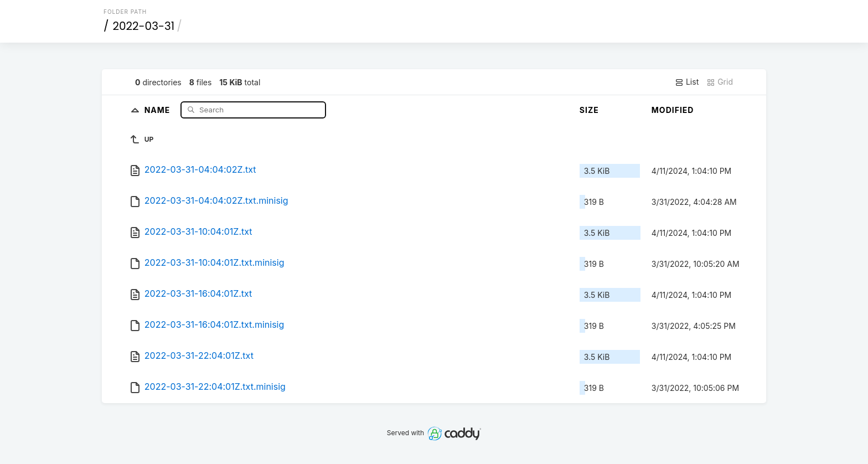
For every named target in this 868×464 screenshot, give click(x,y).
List (687, 82)
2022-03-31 (144, 26)
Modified (673, 110)
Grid (720, 82)
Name (159, 109)
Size (589, 110)
